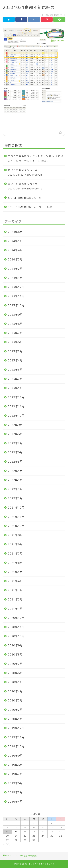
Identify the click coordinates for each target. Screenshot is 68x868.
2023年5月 (15, 351)
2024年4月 (15, 250)
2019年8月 (15, 765)
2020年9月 (15, 645)
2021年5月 (15, 572)
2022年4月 (15, 471)
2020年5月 (15, 682)
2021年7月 (15, 554)
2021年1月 (15, 609)
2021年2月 (15, 599)
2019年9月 (15, 756)
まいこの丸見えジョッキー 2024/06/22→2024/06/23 (25, 172)
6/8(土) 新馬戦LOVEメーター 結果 (30, 207)
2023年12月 (16, 287)
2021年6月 (15, 563)
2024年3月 (15, 259)
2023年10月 (16, 305)
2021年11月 (16, 517)
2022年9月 (15, 425)
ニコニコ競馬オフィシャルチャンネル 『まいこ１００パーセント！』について (35, 158)
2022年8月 (15, 434)
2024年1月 (15, 278)
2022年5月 (15, 462)
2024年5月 (15, 241)
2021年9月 (15, 535)
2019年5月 (15, 792)
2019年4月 (15, 802)
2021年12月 (16, 508)
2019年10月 (16, 746)
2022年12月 (16, 397)
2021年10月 (16, 526)
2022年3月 (15, 480)
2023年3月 (15, 370)
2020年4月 (15, 691)
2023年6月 (15, 342)
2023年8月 (15, 324)
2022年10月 (16, 416)
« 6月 (7, 844)
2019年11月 (16, 737)
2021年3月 (15, 590)
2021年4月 (15, 581)
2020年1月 (15, 719)
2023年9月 (15, 315)
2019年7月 (15, 774)
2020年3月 (15, 700)
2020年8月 (15, 654)
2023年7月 (15, 333)
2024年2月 (15, 269)
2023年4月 (15, 360)
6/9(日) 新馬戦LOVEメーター (26, 198)
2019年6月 (15, 783)
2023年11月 (16, 296)
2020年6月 (15, 673)
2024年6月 (15, 232)
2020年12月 (16, 618)
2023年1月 (15, 388)
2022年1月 (15, 498)
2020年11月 (16, 627)
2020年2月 (15, 710)
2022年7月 (15, 443)
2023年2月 (15, 379)
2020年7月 (15, 664)
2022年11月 (16, 406)
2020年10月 (16, 636)
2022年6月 (15, 452)
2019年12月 (16, 728)
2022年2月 (15, 489)
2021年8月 (15, 544)
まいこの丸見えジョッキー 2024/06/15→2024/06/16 (25, 186)
